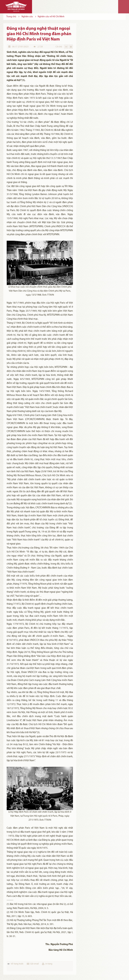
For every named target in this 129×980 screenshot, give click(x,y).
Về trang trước (17, 964)
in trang (49, 964)
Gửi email (34, 964)
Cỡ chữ (59, 47)
